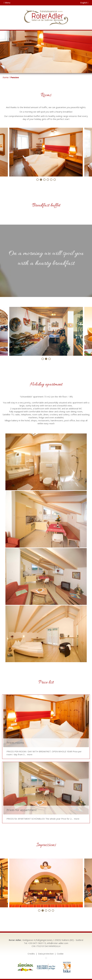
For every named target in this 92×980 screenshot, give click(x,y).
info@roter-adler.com (58, 943)
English (84, 3)
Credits (31, 954)
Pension (15, 77)
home (5, 77)
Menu (7, 3)
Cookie (60, 954)
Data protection (46, 954)
